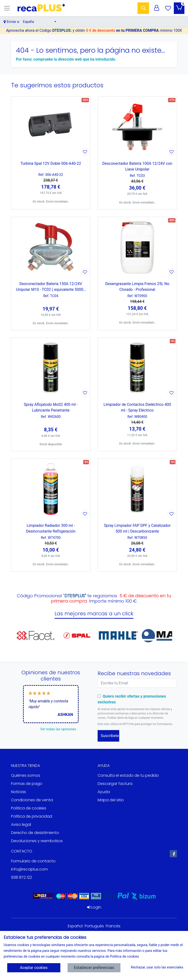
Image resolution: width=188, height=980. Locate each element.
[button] (40, 22)
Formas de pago (27, 784)
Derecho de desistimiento (35, 833)
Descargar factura (115, 784)
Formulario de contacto (33, 861)
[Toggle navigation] (7, 8)
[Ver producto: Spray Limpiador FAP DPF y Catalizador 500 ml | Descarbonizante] (137, 489)
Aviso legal (21, 824)
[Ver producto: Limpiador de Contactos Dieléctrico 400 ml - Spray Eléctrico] (137, 368)
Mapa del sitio (111, 800)
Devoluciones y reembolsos (37, 841)
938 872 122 (22, 877)
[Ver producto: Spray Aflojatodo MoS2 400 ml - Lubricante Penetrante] (51, 368)
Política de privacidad (32, 816)
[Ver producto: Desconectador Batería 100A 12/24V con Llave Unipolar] (137, 127)
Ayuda (104, 792)
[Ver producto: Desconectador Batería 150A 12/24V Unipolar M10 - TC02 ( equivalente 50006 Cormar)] (51, 247)
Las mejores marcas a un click (94, 614)
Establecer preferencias (94, 968)
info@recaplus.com (29, 869)
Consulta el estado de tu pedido (128, 775)
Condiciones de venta (32, 800)
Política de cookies (29, 808)
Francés (113, 926)
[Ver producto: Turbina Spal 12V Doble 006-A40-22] (51, 127)
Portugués (94, 926)
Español (75, 926)
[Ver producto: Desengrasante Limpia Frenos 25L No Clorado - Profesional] (137, 247)
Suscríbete (110, 736)
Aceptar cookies (34, 968)
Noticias (19, 792)
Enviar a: (13, 22)
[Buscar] (143, 8)
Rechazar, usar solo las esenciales (156, 967)
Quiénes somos (26, 775)
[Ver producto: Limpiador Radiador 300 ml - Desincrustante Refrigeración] (51, 489)
